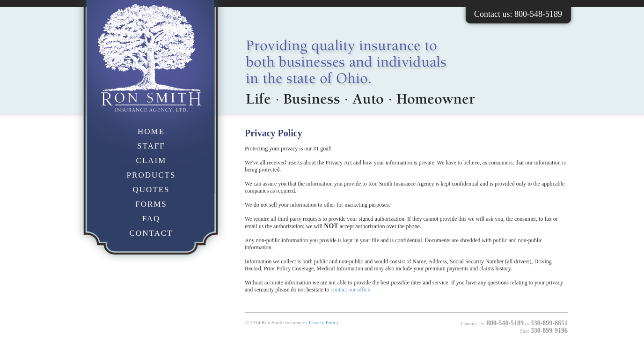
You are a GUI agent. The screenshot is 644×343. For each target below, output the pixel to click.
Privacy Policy (323, 322)
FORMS (151, 204)
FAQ (151, 219)
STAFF (151, 146)
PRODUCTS (151, 175)
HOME (151, 131)
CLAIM (151, 160)
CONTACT (151, 233)
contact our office (351, 290)
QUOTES (151, 190)
